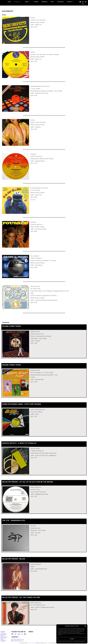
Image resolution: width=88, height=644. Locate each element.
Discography (4, 637)
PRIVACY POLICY (70, 642)
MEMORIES (44, 2)
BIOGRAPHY (17, 2)
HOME (8, 2)
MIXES (27, 2)
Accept (72, 639)
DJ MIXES (35, 2)
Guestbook (4, 640)
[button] (85, 626)
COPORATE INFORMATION (80, 642)
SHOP (52, 2)
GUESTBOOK (60, 2)
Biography (3, 633)
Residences (4, 634)
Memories (3, 638)
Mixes (2, 636)
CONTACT (70, 2)
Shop (2, 639)
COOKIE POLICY (62, 642)
